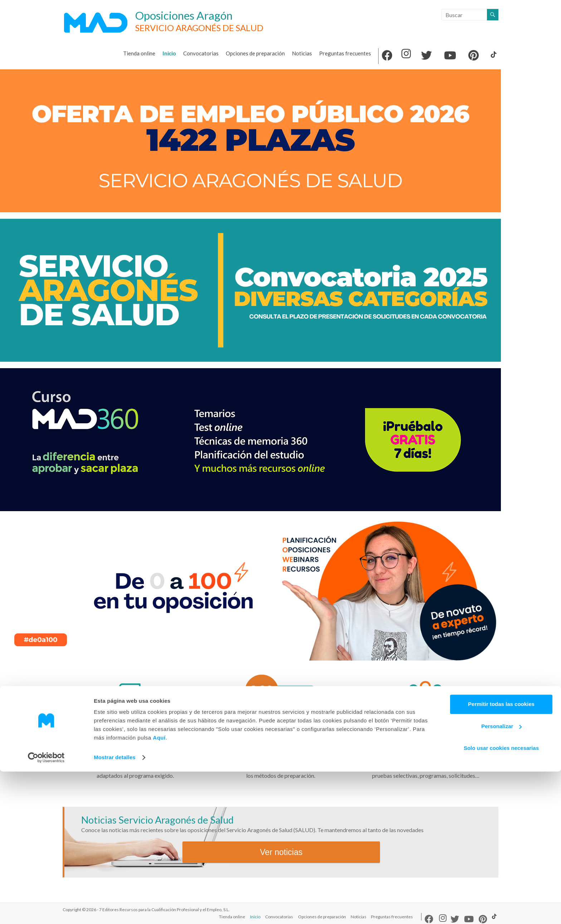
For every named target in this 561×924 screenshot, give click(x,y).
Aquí (159, 890)
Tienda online (139, 53)
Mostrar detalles (115, 910)
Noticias (302, 53)
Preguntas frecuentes (345, 53)
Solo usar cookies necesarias (501, 901)
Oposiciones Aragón (192, 15)
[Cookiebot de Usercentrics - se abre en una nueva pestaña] (46, 910)
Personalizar (501, 878)
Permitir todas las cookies (501, 857)
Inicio (169, 53)
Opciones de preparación (255, 53)
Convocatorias (201, 53)
